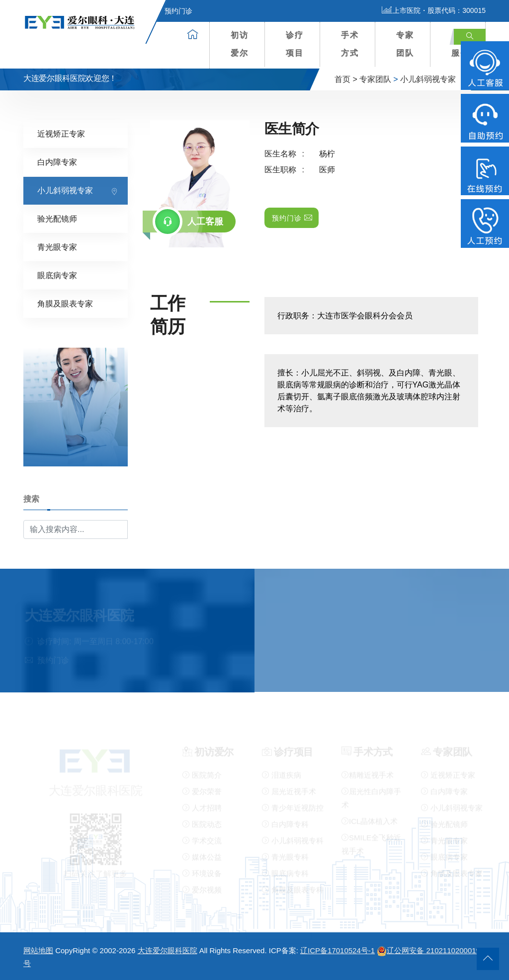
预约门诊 (172, 11)
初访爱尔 (240, 44)
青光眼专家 (57, 247)
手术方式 (350, 44)
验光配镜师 (57, 218)
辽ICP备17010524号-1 (338, 950)
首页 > (346, 79)
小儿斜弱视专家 (428, 79)
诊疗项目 (295, 44)
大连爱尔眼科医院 (168, 950)
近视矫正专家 (61, 133)
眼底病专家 (57, 275)
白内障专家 (57, 162)
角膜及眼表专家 (65, 303)
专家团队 (405, 44)
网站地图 (38, 950)
